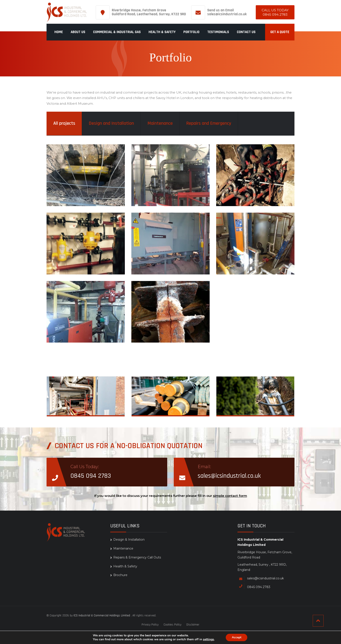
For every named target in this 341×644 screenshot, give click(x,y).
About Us (78, 32)
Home (59, 32)
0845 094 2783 (275, 14)
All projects (64, 123)
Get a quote (280, 32)
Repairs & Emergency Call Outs (259, 409)
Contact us (246, 32)
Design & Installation (86, 407)
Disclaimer (193, 625)
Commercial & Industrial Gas (117, 32)
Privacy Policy (150, 625)
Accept (237, 637)
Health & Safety (162, 32)
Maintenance (160, 123)
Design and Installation (111, 123)
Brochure (120, 575)
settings (208, 639)
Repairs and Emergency (209, 123)
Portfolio (191, 32)
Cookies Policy (172, 625)
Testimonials (218, 32)
